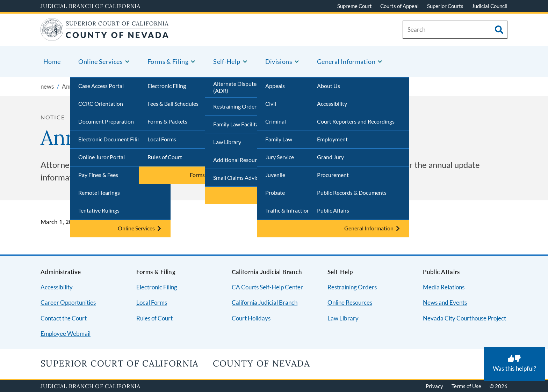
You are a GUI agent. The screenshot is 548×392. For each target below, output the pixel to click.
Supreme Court (355, 6)
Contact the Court (64, 318)
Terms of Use (466, 386)
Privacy (434, 386)
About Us (329, 86)
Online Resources (350, 302)
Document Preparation (106, 121)
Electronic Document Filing (111, 139)
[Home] (105, 36)
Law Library (227, 142)
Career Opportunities (68, 302)
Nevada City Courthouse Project (464, 318)
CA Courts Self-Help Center (267, 287)
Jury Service (280, 157)
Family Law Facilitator (240, 124)
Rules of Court (165, 157)
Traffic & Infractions (289, 210)
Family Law (279, 139)
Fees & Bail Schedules (173, 103)
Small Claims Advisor (238, 177)
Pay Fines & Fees (98, 175)
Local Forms (162, 139)
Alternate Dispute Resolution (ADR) (248, 87)
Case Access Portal (101, 86)
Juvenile (275, 175)
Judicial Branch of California (91, 6)
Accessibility (332, 103)
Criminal (276, 121)
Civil (271, 103)
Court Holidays (251, 318)
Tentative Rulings (99, 210)
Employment (332, 139)
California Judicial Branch (265, 302)
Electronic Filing (167, 86)
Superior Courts (445, 6)
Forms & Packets (167, 121)
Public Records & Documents (352, 193)
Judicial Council (490, 6)
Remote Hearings (99, 193)
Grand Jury (330, 157)
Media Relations (444, 287)
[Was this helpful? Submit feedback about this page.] (514, 364)
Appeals (275, 86)
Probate (275, 193)
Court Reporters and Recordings (356, 121)
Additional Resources (239, 160)
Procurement (333, 175)
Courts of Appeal (399, 6)
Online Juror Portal (102, 157)
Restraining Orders (236, 106)
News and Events (445, 302)
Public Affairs (333, 210)
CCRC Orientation (101, 103)
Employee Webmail (66, 334)
